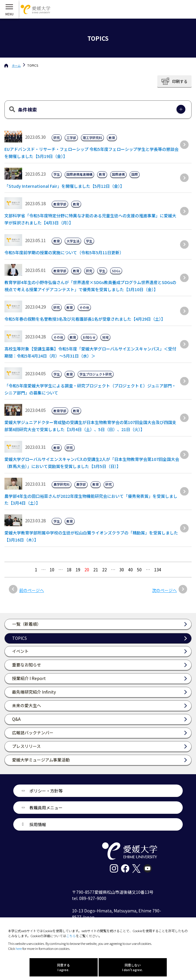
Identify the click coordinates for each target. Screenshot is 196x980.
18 (69, 570)
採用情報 (38, 824)
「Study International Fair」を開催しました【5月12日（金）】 (64, 186)
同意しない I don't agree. (133, 967)
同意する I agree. (63, 967)
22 (104, 570)
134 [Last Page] (158, 570)
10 (52, 570)
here (19, 948)
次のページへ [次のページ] (164, 590)
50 (139, 570)
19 (78, 570)
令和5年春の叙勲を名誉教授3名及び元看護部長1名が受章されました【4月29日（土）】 (85, 319)
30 (122, 570)
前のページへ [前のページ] (32, 590)
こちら (71, 936)
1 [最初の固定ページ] (36, 570)
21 (96, 570)
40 (130, 570)
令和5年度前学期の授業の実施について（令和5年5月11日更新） (64, 252)
